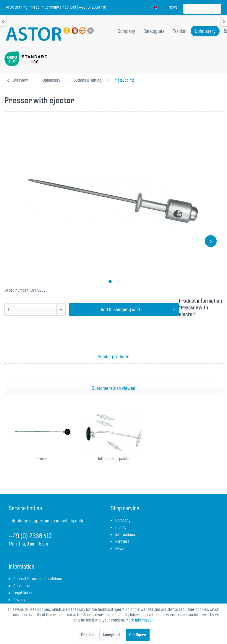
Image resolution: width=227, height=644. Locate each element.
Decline (87, 635)
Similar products (113, 356)
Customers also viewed (113, 388)
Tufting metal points (113, 459)
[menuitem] (173, 7)
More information (140, 620)
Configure (138, 635)
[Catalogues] (154, 31)
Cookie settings (26, 586)
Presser (43, 459)
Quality (121, 527)
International (125, 535)
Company (123, 520)
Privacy (19, 600)
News (173, 7)
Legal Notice (23, 593)
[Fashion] (180, 31)
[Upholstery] (205, 31)
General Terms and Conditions (38, 579)
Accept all (111, 635)
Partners (122, 541)
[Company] (126, 31)
